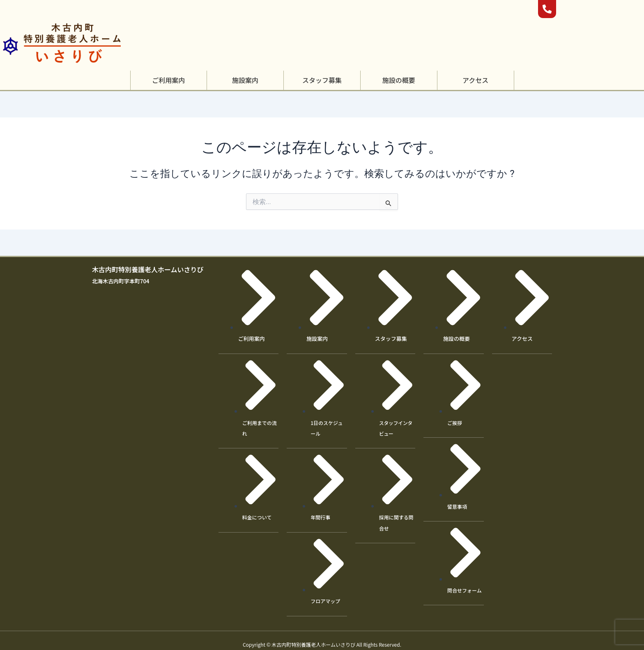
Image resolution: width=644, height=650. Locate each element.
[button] (168, 80)
